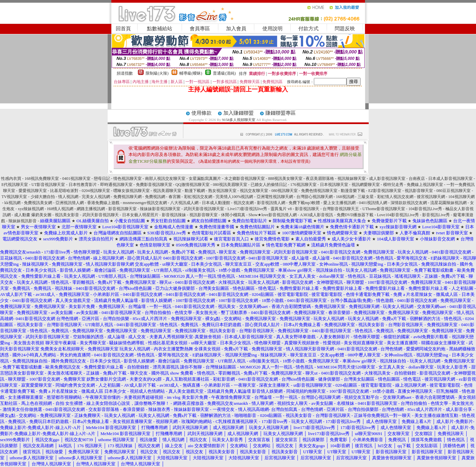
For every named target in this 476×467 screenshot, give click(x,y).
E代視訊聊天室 (15, 185)
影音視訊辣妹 (174, 215)
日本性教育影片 (83, 185)
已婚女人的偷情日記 (269, 185)
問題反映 (345, 29)
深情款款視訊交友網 (409, 203)
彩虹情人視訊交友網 (395, 197)
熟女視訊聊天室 (222, 191)
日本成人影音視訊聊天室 (450, 179)
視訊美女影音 (67, 215)
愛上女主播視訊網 (339, 203)
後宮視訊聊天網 (431, 197)
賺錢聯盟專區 (281, 113)
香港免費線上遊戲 (103, 203)
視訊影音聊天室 (419, 191)
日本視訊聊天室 (334, 185)
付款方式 (308, 29)
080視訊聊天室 (285, 191)
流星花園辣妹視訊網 (448, 203)
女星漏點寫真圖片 (205, 179)
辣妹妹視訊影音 (23, 221)
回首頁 (123, 29)
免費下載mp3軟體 (304, 203)
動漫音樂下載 (353, 191)
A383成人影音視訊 (317, 215)
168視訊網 (345, 197)
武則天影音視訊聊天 (101, 215)
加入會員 (236, 29)
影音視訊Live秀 (436, 215)
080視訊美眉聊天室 (230, 185)
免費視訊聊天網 (127, 197)
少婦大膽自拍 (43, 197)
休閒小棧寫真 (233, 215)
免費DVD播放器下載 (355, 215)
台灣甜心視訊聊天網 (315, 197)
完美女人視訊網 (96, 197)
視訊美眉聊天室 (167, 191)
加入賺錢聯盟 (239, 113)
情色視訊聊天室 (127, 179)
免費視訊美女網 (38, 203)
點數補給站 (160, 29)
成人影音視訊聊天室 (387, 179)
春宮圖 (175, 197)
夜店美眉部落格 (320, 179)
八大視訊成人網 (184, 203)
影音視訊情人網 (271, 203)
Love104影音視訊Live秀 (398, 215)
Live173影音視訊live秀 (247, 209)
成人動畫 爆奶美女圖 (33, 215)
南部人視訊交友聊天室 (165, 179)
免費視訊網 (155, 197)
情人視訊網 (68, 197)
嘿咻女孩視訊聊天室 (132, 191)
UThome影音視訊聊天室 (384, 209)
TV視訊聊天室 (14, 197)
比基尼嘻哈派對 (64, 191)
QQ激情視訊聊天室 (193, 185)
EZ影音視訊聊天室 (385, 191)
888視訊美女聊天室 (285, 179)
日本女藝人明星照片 (140, 215)
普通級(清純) (224, 73)
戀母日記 (102, 179)
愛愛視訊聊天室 (33, 191)
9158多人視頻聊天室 (239, 120)
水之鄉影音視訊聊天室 (245, 179)
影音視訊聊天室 (122, 209)
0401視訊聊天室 (76, 179)
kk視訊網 (12, 203)
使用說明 (272, 29)
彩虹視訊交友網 (198, 197)
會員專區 (200, 29)
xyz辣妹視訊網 (31, 209)
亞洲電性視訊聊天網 (275, 197)
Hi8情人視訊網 (60, 209)
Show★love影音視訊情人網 (273, 215)
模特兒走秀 (393, 185)
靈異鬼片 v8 (281, 209)
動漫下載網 (195, 191)
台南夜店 (417, 179)
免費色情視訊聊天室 (319, 191)
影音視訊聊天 (307, 209)
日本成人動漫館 (216, 203)
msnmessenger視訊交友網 (145, 203)
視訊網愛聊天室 (366, 185)
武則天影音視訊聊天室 (204, 209)
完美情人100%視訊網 (234, 197)
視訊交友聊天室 (254, 191)
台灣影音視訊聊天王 (341, 209)
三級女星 (366, 197)
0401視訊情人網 (373, 203)
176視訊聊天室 (303, 185)
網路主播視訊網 (91, 209)
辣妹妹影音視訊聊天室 (160, 209)
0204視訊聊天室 (96, 191)
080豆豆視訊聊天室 (453, 191)
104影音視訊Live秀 (425, 209)
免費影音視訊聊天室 (154, 185)
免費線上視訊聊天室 (425, 185)
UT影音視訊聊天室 (48, 185)
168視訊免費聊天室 (42, 179)
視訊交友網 (244, 203)
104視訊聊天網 (462, 197)
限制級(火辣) (157, 73)
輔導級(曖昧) (191, 73)
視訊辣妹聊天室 (352, 179)
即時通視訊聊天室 (116, 185)
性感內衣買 (11, 179)
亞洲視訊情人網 (70, 203)
